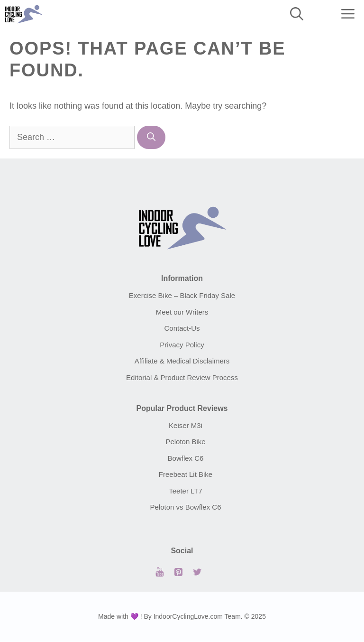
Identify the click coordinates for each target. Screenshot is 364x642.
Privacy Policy (182, 345)
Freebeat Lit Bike (186, 474)
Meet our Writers (182, 312)
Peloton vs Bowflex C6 (185, 507)
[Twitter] (197, 572)
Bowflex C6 (186, 458)
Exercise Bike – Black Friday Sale (182, 295)
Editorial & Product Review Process (182, 377)
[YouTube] (159, 572)
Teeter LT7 (186, 491)
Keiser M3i (186, 425)
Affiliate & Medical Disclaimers (182, 361)
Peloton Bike (185, 442)
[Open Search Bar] (297, 14)
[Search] (151, 137)
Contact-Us (182, 328)
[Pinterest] (178, 572)
